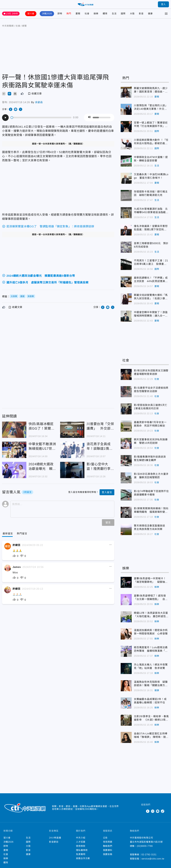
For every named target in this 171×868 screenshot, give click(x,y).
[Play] (5, 118)
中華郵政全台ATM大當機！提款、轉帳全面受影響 (151, 159)
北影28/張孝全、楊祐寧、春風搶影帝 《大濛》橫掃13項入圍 (151, 718)
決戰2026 (47, 14)
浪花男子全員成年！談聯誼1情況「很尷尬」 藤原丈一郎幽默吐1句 (100, 446)
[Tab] (22, 534)
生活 (114, 14)
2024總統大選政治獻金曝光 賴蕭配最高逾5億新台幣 (42, 467)
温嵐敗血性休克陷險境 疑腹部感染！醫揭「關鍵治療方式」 (151, 684)
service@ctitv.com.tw (153, 859)
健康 (150, 14)
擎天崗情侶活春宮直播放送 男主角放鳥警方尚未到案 (151, 527)
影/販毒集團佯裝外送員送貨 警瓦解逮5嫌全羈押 (151, 458)
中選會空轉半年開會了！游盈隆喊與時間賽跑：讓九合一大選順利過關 (151, 314)
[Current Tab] (8, 534)
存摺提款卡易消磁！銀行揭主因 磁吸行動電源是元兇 (151, 193)
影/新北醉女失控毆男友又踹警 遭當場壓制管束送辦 (151, 372)
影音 (141, 14)
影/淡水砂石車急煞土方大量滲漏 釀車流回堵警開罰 (151, 476)
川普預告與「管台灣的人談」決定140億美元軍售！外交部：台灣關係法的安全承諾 (151, 107)
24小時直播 (55, 838)
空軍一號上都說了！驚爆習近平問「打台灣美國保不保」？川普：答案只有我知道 (151, 125)
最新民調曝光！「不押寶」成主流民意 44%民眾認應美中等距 (151, 280)
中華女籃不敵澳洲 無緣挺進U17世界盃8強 (42, 446)
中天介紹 (81, 838)
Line (158, 811)
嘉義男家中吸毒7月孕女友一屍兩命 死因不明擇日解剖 (150, 424)
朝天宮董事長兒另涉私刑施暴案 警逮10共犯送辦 (151, 441)
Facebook (148, 811)
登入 (163, 4)
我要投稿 (108, 854)
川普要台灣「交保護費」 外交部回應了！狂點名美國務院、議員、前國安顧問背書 (100, 426)
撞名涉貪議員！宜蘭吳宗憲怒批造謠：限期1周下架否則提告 (151, 228)
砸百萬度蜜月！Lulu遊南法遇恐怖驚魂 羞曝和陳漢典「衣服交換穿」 (151, 649)
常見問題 (108, 842)
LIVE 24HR (12, 14)
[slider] (41, 118)
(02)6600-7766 (145, 846)
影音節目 (54, 842)
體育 (105, 14)
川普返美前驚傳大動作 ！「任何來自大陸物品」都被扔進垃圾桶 (151, 142)
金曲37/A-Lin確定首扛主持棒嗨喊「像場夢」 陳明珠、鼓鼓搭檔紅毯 (151, 736)
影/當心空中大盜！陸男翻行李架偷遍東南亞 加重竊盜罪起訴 (100, 467)
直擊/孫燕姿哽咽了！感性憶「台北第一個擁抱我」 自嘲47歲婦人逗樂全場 (151, 598)
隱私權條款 (82, 850)
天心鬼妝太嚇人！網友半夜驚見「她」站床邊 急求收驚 (151, 666)
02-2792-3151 (149, 855)
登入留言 (107, 492)
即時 (60, 14)
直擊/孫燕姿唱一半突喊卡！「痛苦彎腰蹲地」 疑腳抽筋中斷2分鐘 (151, 580)
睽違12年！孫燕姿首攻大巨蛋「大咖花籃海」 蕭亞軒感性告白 (151, 615)
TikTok (163, 811)
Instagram (153, 811)
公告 (105, 838)
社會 (87, 14)
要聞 (78, 14)
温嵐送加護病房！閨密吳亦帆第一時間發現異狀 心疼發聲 (151, 632)
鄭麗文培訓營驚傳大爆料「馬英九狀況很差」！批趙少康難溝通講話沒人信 (151, 297)
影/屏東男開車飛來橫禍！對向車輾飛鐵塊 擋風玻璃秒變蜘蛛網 (151, 510)
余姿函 (39, 102)
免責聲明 (81, 854)
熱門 (69, 14)
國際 (123, 14)
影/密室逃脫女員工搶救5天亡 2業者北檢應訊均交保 (151, 407)
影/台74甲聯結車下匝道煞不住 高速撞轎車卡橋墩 (151, 493)
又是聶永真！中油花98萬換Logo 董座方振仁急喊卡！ (151, 176)
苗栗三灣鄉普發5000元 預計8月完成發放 (151, 245)
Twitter (143, 811)
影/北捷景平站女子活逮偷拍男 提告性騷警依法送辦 (151, 390)
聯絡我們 (108, 846)
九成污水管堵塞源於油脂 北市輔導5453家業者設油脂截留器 (151, 211)
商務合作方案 (83, 858)
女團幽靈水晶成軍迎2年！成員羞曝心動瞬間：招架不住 (150, 701)
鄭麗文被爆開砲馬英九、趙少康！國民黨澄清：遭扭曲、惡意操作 (151, 90)
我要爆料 (108, 850)
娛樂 (96, 14)
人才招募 (81, 842)
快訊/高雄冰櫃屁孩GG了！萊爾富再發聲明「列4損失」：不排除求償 (42, 426)
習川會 (31, 14)
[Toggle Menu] (166, 14)
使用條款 (81, 846)
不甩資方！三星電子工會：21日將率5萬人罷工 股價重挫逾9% (151, 262)
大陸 (132, 14)
